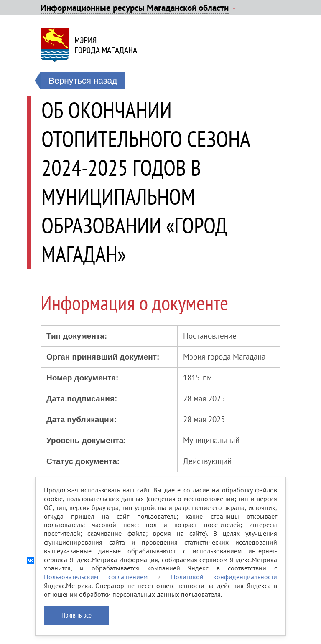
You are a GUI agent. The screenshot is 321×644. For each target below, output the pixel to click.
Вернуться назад (83, 80)
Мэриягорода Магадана (106, 45)
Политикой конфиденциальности (224, 577)
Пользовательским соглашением (96, 577)
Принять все (76, 615)
